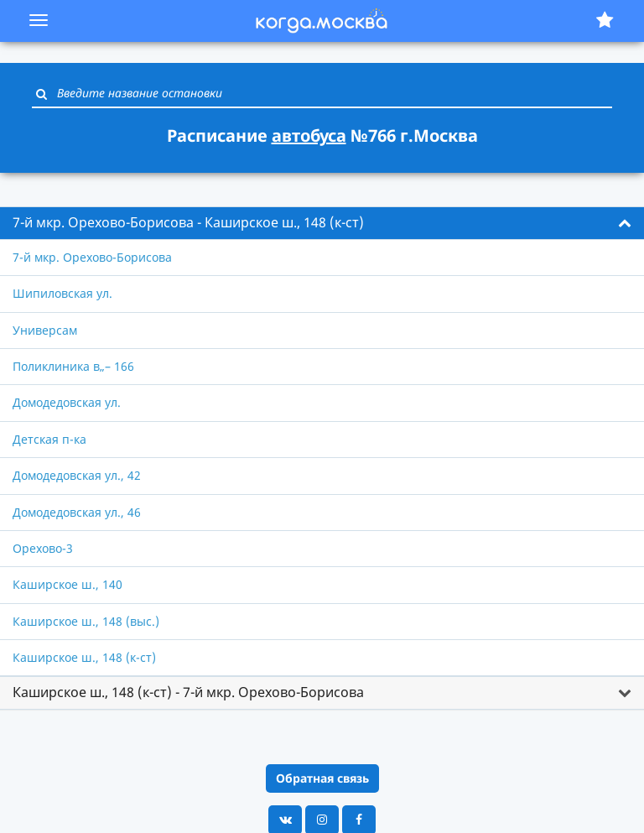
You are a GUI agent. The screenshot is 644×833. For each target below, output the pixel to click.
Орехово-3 (43, 548)
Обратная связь (322, 778)
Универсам (45, 330)
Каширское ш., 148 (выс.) (86, 621)
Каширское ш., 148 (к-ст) (84, 657)
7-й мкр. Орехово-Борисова (92, 257)
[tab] (322, 223)
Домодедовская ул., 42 (77, 475)
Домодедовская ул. (67, 402)
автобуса (309, 135)
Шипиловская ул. (62, 293)
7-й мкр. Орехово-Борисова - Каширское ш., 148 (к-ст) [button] (188, 222)
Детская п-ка (49, 439)
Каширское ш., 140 (68, 584)
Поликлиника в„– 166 (73, 366)
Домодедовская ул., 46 (77, 512)
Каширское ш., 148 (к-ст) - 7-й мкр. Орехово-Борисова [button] (188, 692)
